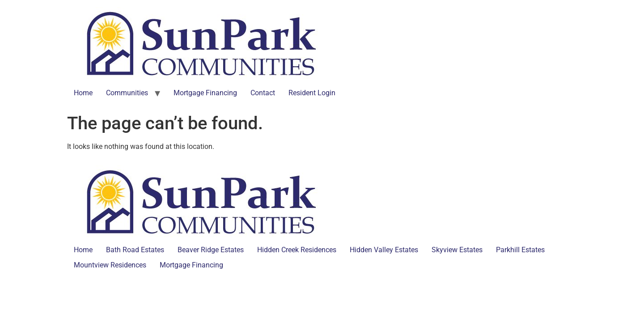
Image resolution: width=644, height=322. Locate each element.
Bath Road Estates (135, 250)
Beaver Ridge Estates (211, 250)
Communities (127, 93)
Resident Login (312, 93)
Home (83, 93)
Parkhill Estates (520, 250)
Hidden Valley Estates (384, 250)
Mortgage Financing (205, 93)
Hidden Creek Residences (297, 250)
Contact (263, 93)
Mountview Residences (110, 265)
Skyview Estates (457, 250)
